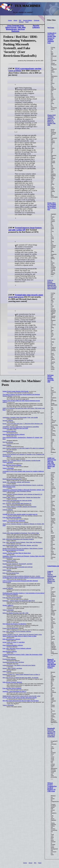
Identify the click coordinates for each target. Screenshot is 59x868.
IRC (20, 20)
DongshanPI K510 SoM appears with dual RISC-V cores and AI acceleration (51, 732)
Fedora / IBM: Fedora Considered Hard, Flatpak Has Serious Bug (22, 497)
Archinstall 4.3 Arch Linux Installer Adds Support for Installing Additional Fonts (52, 38)
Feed (27, 22)
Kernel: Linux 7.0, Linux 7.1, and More (14, 642)
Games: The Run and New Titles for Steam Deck (17, 553)
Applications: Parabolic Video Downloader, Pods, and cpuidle (20, 417)
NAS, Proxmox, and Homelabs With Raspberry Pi (17, 504)
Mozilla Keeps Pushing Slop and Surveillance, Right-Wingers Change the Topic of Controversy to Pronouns (23, 549)
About (15, 20)
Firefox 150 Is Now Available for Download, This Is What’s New (52, 206)
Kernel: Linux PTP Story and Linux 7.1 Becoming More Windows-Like (23, 424)
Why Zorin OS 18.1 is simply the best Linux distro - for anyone (20, 678)
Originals (37, 20)
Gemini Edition (28, 20)
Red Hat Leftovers (8, 442)
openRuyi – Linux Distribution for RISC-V (14, 691)
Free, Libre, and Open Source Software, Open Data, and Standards (22, 542)
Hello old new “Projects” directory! (12, 682)
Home (10, 20)
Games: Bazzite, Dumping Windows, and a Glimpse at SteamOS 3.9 (22, 494)
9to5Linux (51, 28)
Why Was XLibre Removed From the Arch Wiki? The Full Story (21, 701)
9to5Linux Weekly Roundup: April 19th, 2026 (51, 378)
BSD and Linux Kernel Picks (11, 573)
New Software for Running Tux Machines (14, 624)
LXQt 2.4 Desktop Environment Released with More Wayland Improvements (52, 284)
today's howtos (7, 445)
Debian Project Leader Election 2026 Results (16, 391)
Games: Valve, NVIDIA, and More (12, 668)
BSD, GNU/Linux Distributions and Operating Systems (18, 539)
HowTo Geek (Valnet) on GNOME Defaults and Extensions (20, 507)
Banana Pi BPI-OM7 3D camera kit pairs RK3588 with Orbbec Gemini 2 (52, 664)
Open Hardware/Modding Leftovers (13, 645)
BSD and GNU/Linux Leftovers (11, 639)
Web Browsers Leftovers (10, 651)
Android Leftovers (8, 451)
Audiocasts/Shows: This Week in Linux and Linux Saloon (19, 665)
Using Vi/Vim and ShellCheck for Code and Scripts (17, 500)
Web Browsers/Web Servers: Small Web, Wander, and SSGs (20, 545)
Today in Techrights (8, 468)
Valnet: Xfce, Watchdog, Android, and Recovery (16, 482)
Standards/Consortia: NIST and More (13, 662)
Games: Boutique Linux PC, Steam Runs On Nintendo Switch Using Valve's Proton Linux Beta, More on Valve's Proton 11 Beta (22, 635)
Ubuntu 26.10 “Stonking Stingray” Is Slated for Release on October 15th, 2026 (52, 120)
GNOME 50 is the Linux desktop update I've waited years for (20, 514)
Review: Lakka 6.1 (8, 605)
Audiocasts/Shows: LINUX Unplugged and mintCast (18, 567)
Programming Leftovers (9, 431)
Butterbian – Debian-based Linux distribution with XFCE (19, 601)
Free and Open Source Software (12, 465)
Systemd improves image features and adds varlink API (25, 229)
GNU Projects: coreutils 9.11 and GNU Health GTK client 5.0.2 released (23, 448)
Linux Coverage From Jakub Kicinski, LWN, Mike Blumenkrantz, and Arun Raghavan (15, 28)
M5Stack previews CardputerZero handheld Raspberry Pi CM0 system (52, 787)
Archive (21, 22)
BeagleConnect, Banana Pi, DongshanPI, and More (17, 564)
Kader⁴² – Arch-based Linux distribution (14, 521)
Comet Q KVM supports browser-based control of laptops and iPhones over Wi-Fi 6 (52, 577)
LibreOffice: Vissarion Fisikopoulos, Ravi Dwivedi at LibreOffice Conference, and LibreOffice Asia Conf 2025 (21, 427)
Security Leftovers (36, 26)
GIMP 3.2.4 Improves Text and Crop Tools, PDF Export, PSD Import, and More (52, 463)
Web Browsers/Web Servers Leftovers (14, 434)
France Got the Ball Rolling (10, 628)
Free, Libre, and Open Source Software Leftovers (17, 631)
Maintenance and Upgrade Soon (12, 479)
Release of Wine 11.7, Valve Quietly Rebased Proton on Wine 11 (21, 674)
